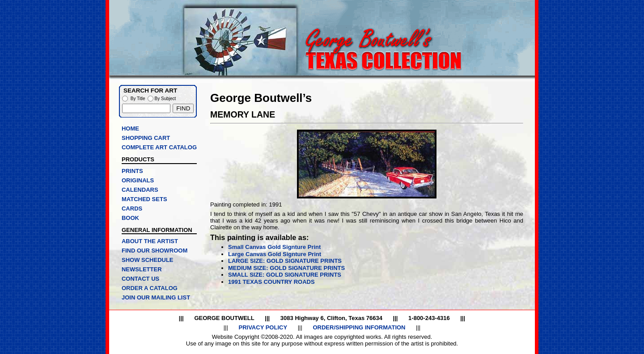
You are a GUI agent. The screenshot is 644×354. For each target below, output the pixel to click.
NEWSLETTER (142, 269)
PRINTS (132, 171)
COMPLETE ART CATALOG (159, 147)
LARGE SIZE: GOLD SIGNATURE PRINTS (285, 261)
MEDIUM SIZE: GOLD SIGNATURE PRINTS (286, 268)
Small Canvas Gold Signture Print (274, 247)
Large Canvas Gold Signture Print (275, 254)
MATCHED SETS (144, 199)
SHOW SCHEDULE (148, 260)
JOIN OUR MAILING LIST (156, 297)
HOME (130, 129)
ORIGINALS (138, 180)
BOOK (130, 218)
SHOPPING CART (146, 138)
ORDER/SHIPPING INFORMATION (359, 327)
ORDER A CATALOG (150, 288)
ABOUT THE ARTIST (150, 241)
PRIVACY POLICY (263, 327)
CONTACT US (140, 279)
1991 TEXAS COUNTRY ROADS (271, 282)
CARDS (132, 209)
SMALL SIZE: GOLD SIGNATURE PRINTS (285, 275)
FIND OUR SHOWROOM (155, 251)
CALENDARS (140, 190)
